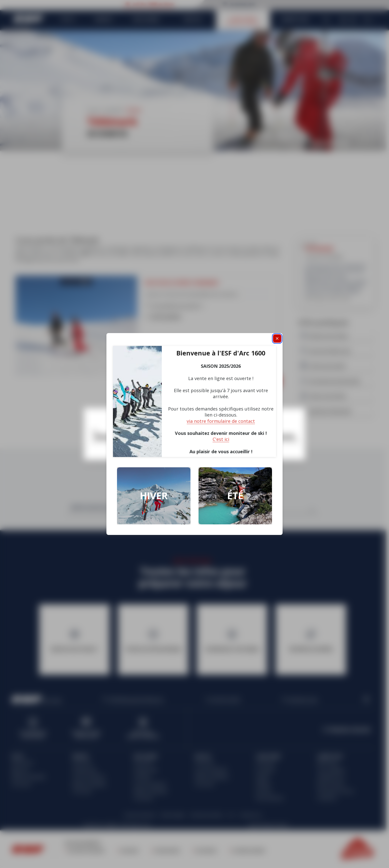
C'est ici (221, 439)
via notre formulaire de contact (221, 421)
